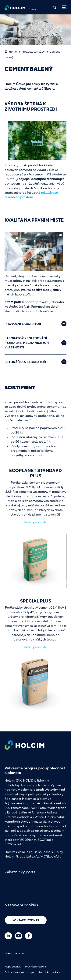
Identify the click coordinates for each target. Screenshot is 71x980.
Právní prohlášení (35, 967)
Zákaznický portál (21, 872)
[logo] (15, 9)
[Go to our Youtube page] (19, 936)
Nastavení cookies (21, 905)
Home (13, 52)
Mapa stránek (13, 967)
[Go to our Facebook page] (30, 936)
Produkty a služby (33, 52)
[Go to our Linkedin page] (9, 936)
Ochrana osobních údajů (19, 972)
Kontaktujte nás (26, 920)
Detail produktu (36, 522)
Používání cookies (49, 972)
